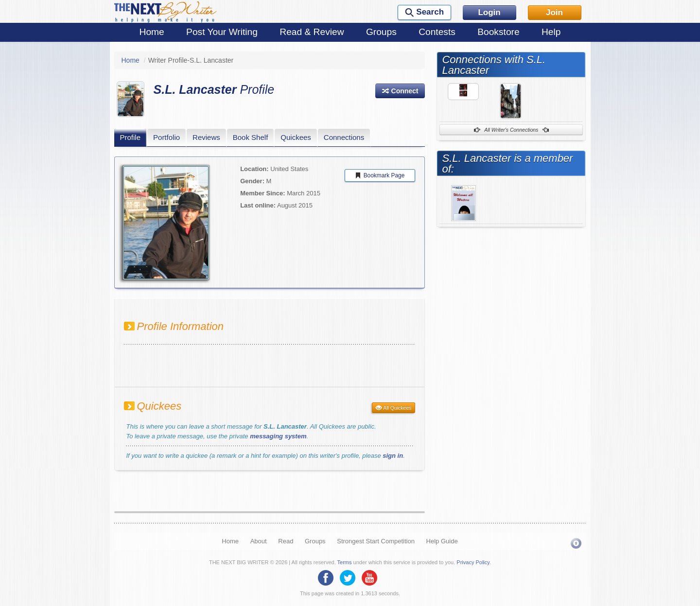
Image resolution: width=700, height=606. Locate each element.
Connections (344, 137)
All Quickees (394, 408)
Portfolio (166, 137)
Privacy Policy (473, 562)
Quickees (296, 137)
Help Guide (442, 541)
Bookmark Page (380, 175)
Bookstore (498, 32)
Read (286, 541)
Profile (131, 137)
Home (152, 32)
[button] (400, 91)
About (259, 541)
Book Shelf (251, 137)
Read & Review (312, 32)
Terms (345, 562)
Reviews (206, 137)
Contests (437, 32)
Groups (381, 32)
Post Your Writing (222, 32)
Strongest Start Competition (376, 541)
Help (551, 32)
